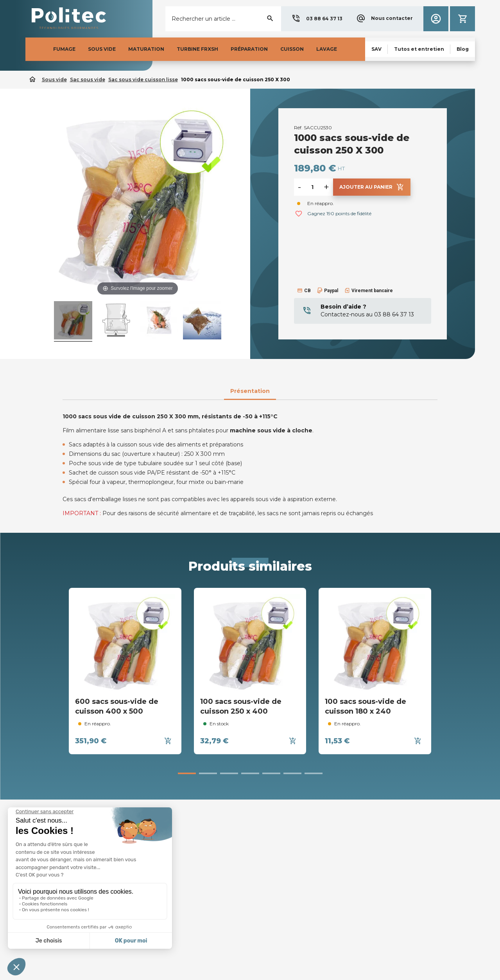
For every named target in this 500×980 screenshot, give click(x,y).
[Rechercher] (223, 19)
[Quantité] (312, 187)
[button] (317, 19)
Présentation (250, 391)
